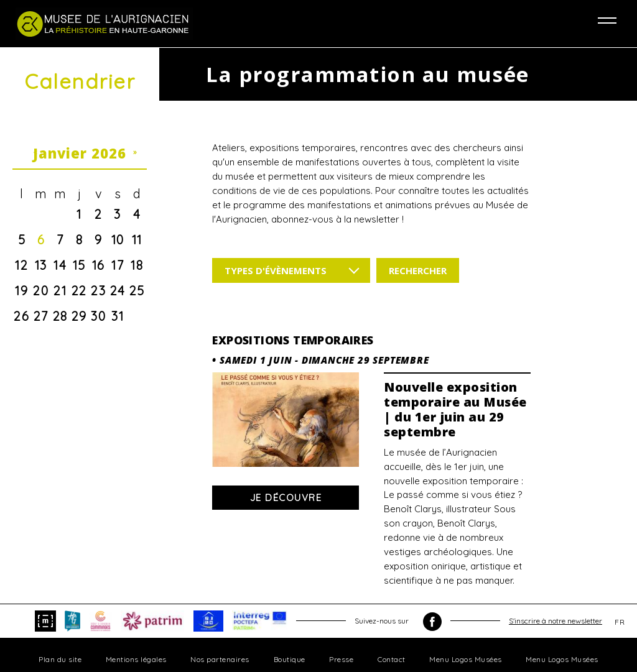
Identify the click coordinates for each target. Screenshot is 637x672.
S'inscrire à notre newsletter (556, 621)
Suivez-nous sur (398, 622)
